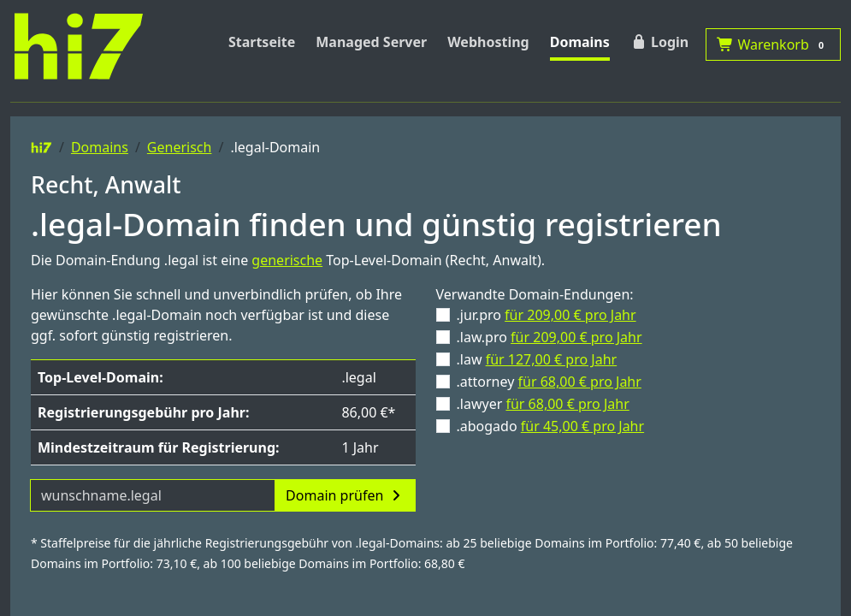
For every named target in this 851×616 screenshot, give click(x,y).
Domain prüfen (345, 495)
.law (537, 359)
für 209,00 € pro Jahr (570, 315)
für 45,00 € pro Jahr (582, 426)
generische (287, 260)
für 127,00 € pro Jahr (552, 359)
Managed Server (371, 42)
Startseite (262, 42)
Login (659, 42)
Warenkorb (773, 44)
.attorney (549, 382)
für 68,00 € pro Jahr (580, 382)
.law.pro (550, 337)
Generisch (180, 147)
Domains (580, 42)
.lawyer (543, 404)
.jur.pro (547, 315)
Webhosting (488, 42)
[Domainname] (153, 495)
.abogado (551, 426)
